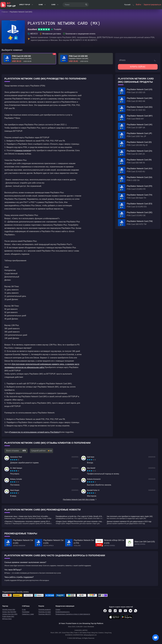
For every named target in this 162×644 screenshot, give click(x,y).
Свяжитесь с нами (28, 614)
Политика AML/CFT (45, 614)
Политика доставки (45, 612)
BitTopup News (7, 619)
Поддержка (26, 612)
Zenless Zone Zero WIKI (10, 614)
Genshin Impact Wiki (9, 610)
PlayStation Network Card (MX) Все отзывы (80, 499)
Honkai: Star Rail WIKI (9, 612)
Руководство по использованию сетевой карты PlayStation (34, 432)
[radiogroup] (15, 460)
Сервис (58, 610)
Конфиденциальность (63, 612)
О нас (24, 610)
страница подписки (23, 150)
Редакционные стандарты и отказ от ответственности (73, 614)
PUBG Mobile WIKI (8, 616)
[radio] (11, 460)
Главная (5, 12)
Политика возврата (44, 610)
